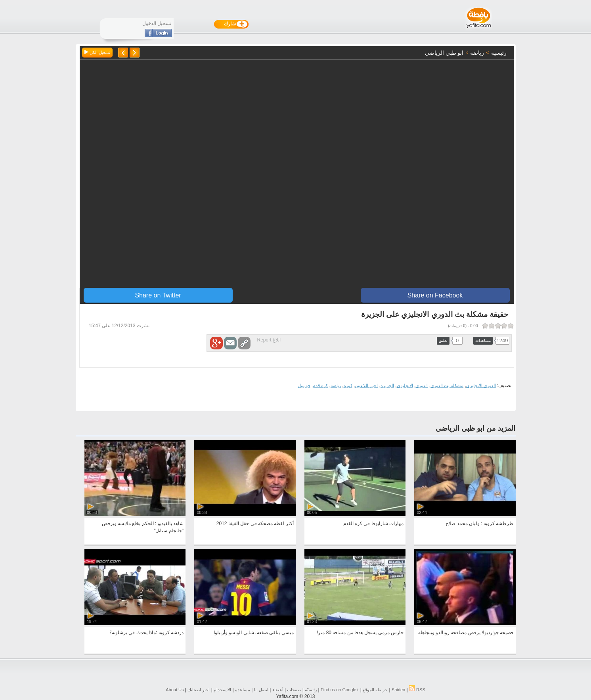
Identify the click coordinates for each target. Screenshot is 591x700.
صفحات (294, 690)
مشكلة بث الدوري (447, 385)
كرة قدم (320, 385)
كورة (348, 385)
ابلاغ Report (269, 340)
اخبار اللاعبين (366, 385)
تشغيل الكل (97, 52)
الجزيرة (387, 385)
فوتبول (304, 385)
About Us (175, 690)
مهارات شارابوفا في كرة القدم (373, 524)
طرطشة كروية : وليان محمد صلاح (479, 524)
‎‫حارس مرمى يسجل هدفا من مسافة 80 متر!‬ (360, 633)
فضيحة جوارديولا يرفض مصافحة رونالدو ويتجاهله (466, 633)
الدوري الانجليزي (481, 385)
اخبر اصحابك (199, 690)
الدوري (422, 385)
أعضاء (278, 690)
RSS (417, 690)
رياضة (336, 385)
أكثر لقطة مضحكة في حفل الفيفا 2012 (255, 524)
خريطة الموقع (375, 690)
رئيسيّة (311, 690)
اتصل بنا (261, 690)
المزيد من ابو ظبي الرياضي (475, 428)
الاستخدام (222, 690)
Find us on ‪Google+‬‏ (340, 690)
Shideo (398, 690)
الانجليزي (405, 385)
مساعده (243, 690)
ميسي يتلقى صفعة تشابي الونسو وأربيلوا (254, 633)
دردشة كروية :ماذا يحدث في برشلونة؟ (146, 633)
